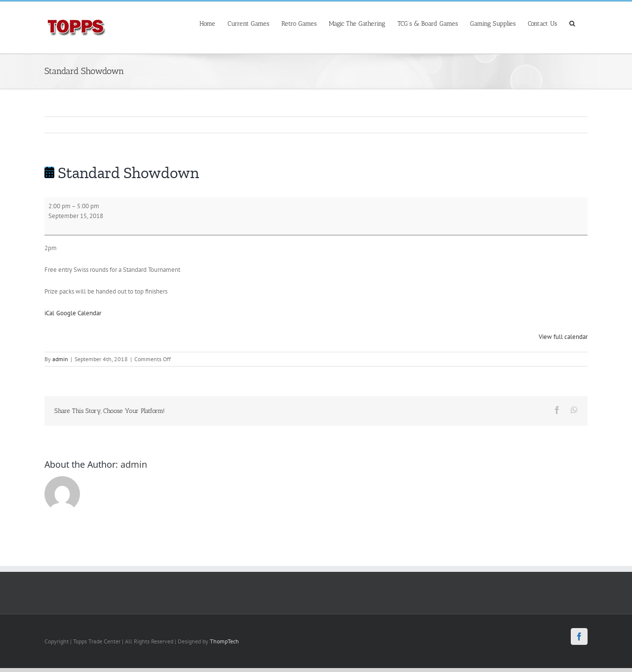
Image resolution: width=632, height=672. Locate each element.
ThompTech (224, 641)
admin (60, 359)
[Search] (572, 22)
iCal (49, 313)
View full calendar (563, 337)
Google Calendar (79, 313)
